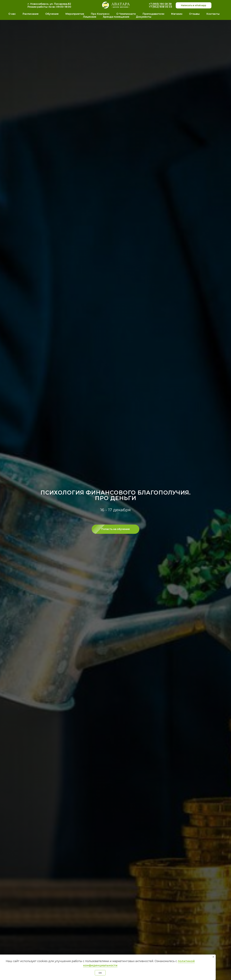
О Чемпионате (126, 14)
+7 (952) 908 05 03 (160, 7)
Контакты (213, 14)
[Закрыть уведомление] (213, 957)
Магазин (177, 14)
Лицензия (90, 17)
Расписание (31, 14)
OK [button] (100, 973)
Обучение (52, 14)
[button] (116, 529)
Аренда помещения (116, 17)
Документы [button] (144, 17)
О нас (12, 14)
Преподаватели (153, 14)
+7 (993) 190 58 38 (160, 4)
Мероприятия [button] (75, 14)
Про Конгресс (100, 14)
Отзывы (194, 14)
